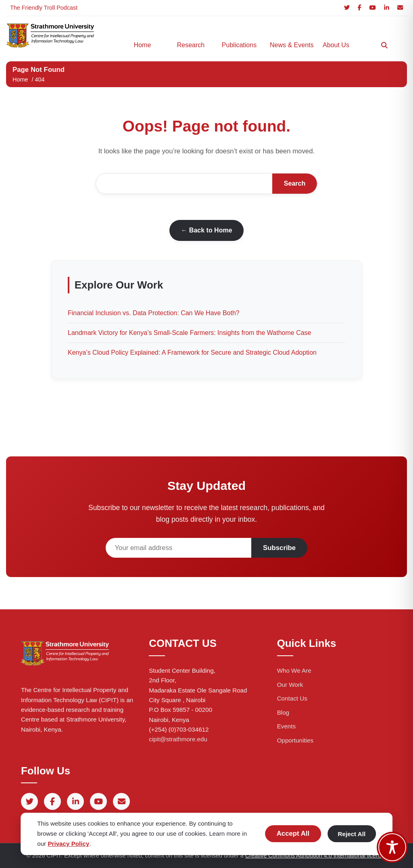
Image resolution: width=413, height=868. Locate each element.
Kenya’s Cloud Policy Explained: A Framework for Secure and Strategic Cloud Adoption (192, 352)
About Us (336, 45)
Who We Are (294, 670)
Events (286, 726)
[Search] (384, 45)
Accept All (293, 833)
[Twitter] (347, 8)
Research (191, 45)
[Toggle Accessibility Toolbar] (392, 847)
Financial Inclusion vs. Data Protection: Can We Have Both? (154, 313)
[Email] (400, 8)
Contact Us (292, 698)
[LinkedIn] (387, 8)
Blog (283, 712)
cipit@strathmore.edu (178, 739)
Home (143, 45)
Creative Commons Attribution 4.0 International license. (316, 855)
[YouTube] (373, 8)
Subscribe (279, 548)
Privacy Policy (68, 844)
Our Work (290, 685)
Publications (239, 45)
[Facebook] (360, 8)
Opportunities (295, 740)
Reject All (352, 834)
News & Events (290, 45)
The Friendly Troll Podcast (44, 8)
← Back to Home (206, 230)
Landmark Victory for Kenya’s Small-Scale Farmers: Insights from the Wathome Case (189, 333)
